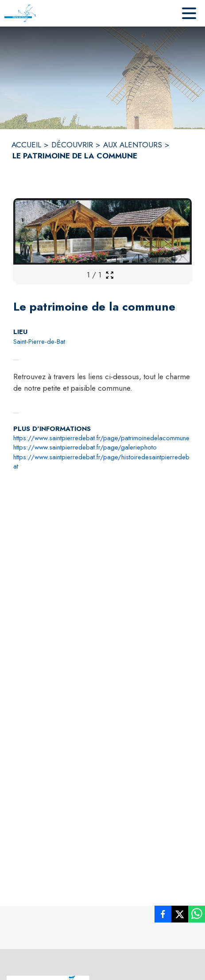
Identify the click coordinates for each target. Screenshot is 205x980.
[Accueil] (20, 13)
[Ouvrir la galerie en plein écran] (110, 275)
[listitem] (163, 916)
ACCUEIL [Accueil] (26, 145)
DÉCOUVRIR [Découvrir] (72, 145)
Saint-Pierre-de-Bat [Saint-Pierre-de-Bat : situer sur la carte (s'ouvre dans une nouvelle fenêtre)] (39, 342)
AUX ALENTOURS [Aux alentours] (133, 145)
